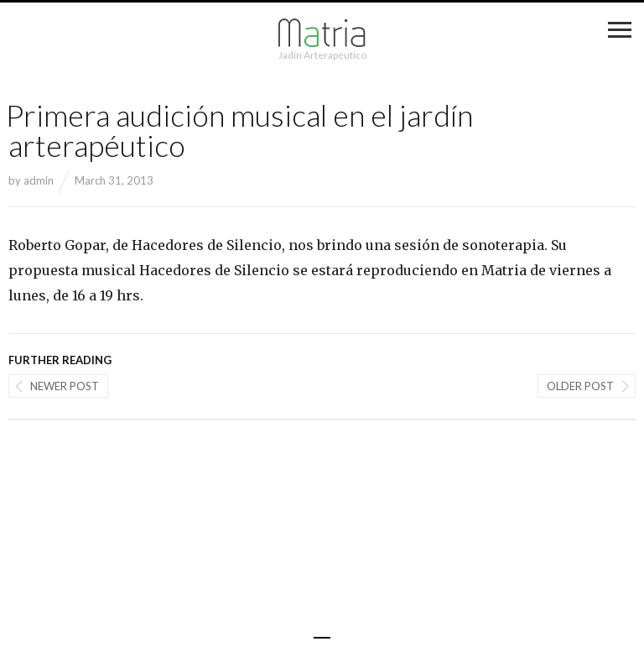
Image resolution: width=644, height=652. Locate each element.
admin (39, 180)
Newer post (65, 386)
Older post (580, 386)
